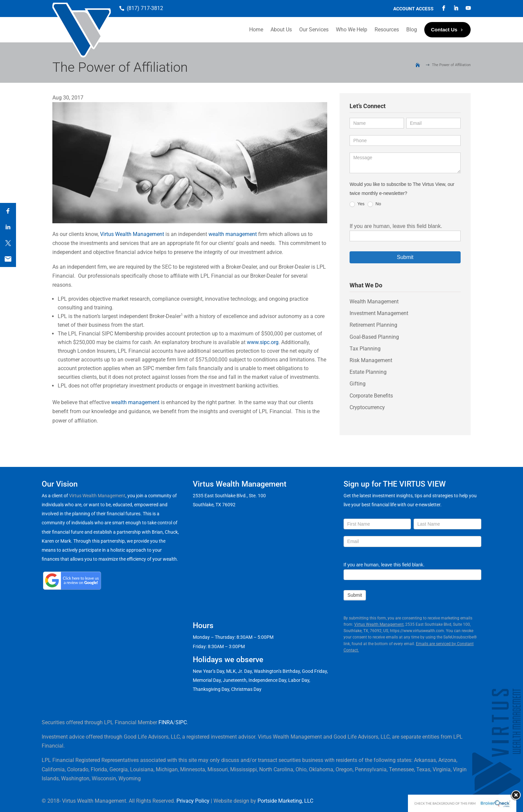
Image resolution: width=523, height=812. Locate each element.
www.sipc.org (263, 342)
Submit (405, 257)
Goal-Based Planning (374, 337)
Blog (412, 30)
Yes (357, 204)
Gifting (358, 384)
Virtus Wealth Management (132, 234)
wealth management (233, 234)
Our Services (314, 30)
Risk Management (371, 360)
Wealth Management (374, 302)
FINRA (166, 722)
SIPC (181, 722)
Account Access (413, 9)
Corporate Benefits (371, 396)
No (374, 204)
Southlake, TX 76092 (214, 505)
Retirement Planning (373, 325)
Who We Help (352, 30)
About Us (281, 30)
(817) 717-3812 (145, 8)
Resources (387, 30)
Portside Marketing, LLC (285, 801)
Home (256, 30)
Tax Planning (365, 349)
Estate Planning (368, 372)
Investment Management (379, 313)
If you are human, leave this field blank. (396, 226)
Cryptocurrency (367, 407)
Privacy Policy (193, 801)
